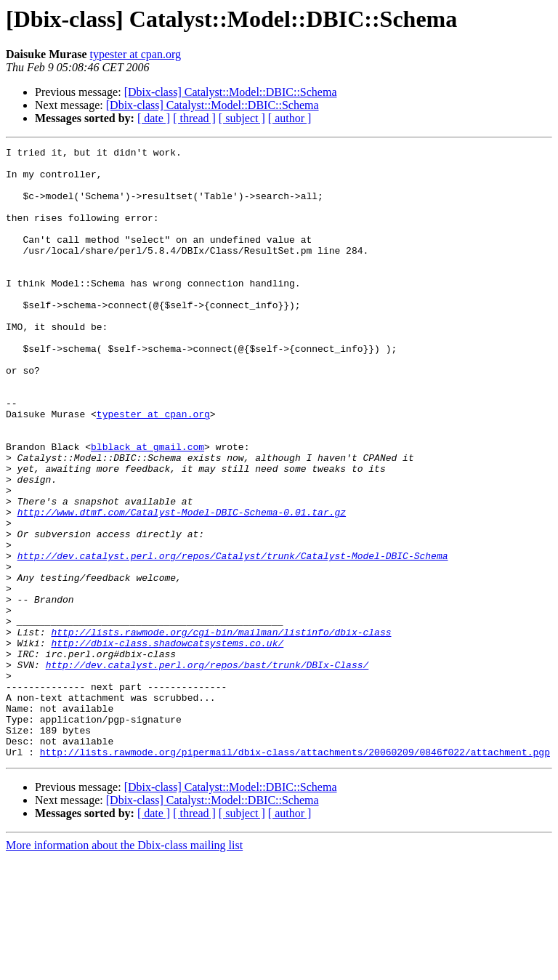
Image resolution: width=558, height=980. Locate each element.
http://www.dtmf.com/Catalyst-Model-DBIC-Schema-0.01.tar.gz (182, 586)
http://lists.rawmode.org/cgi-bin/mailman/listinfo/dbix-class (221, 730)
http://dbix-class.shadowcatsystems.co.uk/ (167, 743)
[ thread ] (194, 118)
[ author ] (290, 118)
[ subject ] (242, 118)
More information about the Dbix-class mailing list (124, 967)
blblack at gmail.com (147, 507)
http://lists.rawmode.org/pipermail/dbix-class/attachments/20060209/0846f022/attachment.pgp (295, 874)
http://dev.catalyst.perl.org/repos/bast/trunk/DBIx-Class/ (207, 769)
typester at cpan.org (136, 54)
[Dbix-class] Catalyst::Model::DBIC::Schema (231, 92)
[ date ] (154, 118)
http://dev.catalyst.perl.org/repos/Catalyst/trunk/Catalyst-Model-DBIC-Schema (233, 638)
